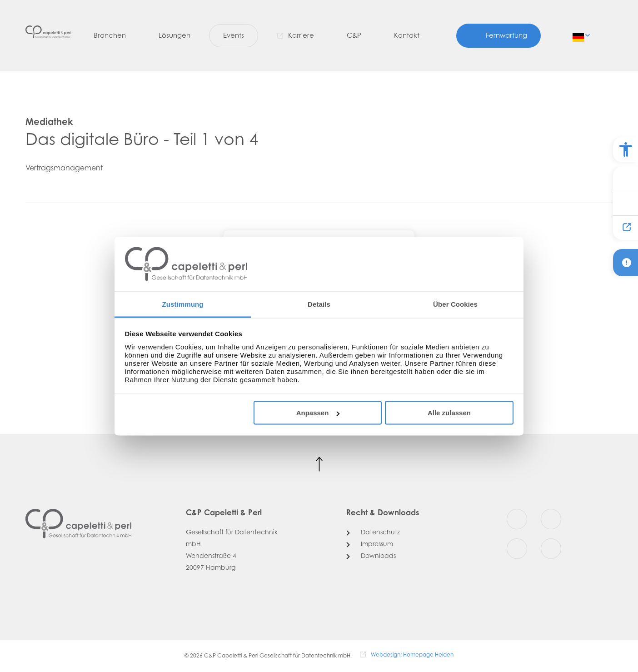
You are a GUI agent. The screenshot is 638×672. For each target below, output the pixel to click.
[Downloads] (371, 557)
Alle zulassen (449, 413)
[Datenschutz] (373, 533)
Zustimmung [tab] (183, 304)
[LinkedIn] (551, 549)
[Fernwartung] (498, 36)
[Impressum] (370, 545)
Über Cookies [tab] (455, 304)
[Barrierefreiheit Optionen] (626, 150)
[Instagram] (551, 519)
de (579, 35)
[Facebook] (517, 519)
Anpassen (318, 413)
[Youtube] (517, 549)
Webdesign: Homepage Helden (412, 655)
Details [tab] (319, 304)
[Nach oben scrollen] (319, 465)
